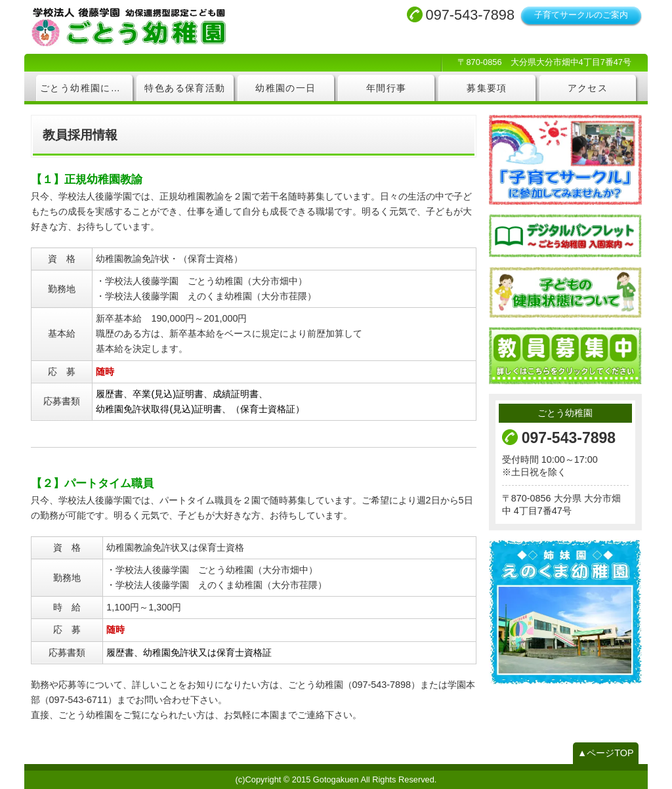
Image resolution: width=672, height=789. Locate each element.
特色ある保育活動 (185, 88)
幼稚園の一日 (285, 88)
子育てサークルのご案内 (581, 15)
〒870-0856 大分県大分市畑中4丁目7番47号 (544, 62)
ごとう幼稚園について (86, 88)
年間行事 (387, 88)
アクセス (588, 88)
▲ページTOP (606, 753)
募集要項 (487, 88)
